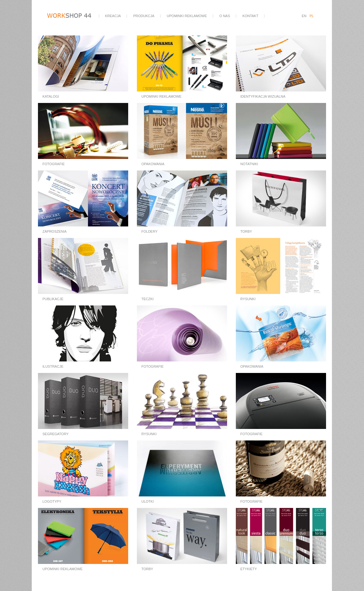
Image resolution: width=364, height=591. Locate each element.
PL (312, 16)
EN (304, 16)
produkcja (144, 16)
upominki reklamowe (187, 16)
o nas (225, 16)
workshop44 (72, 16)
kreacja (113, 16)
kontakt (250, 16)
